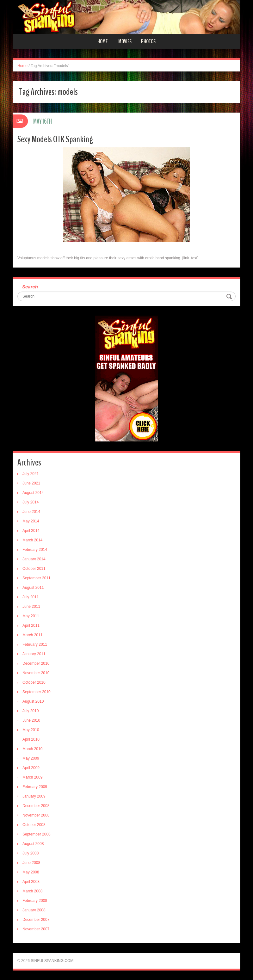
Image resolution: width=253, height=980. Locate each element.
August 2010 (33, 701)
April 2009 (31, 768)
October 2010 (34, 682)
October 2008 (34, 825)
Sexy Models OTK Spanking (55, 139)
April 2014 (31, 531)
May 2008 (31, 872)
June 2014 (31, 512)
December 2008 (36, 806)
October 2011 (34, 569)
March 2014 (32, 540)
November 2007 (36, 929)
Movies (125, 41)
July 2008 (31, 853)
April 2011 (31, 626)
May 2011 (31, 616)
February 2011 (35, 644)
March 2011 (32, 635)
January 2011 (34, 654)
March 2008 (32, 891)
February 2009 (35, 787)
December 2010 (36, 663)
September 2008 (37, 834)
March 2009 (32, 777)
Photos (148, 41)
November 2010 (36, 673)
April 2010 (31, 739)
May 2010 (31, 730)
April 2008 (31, 882)
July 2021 (31, 474)
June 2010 (31, 720)
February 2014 (35, 550)
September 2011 (37, 578)
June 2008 (31, 863)
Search (30, 287)
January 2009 (34, 796)
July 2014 (31, 502)
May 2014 (31, 521)
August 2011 (33, 588)
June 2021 (31, 483)
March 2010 (32, 749)
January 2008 (34, 910)
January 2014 (34, 559)
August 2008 (33, 844)
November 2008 (36, 815)
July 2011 (31, 597)
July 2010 (31, 711)
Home (102, 41)
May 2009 (31, 758)
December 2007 (36, 920)
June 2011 (31, 607)
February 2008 (35, 901)
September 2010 (37, 692)
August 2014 (33, 493)
